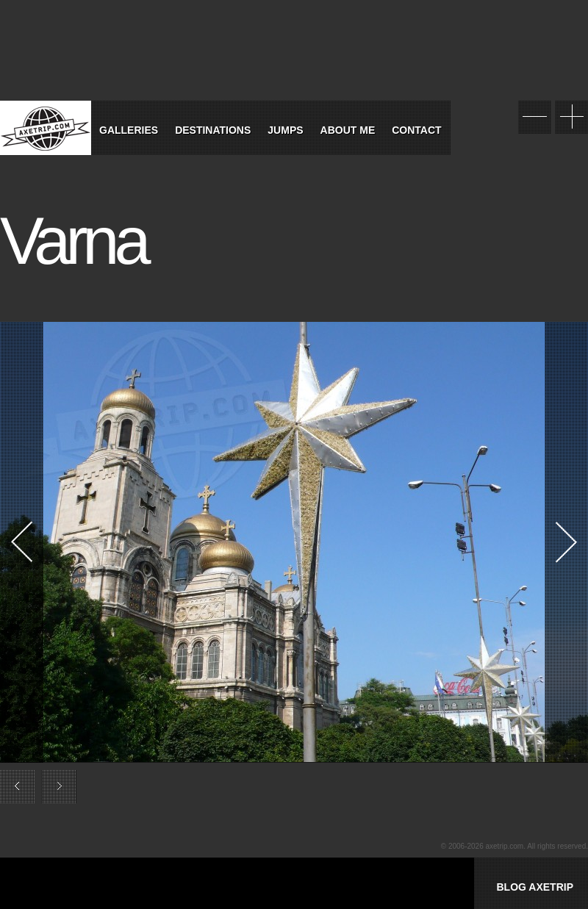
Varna (73, 241)
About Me (348, 130)
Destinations (213, 130)
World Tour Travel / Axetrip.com (46, 128)
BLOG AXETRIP (535, 887)
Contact (416, 130)
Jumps (285, 130)
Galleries (129, 130)
